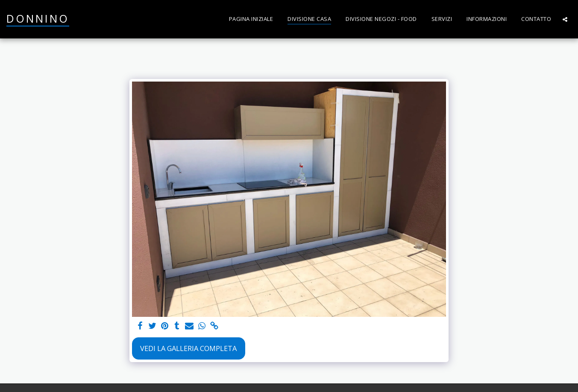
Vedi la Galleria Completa (188, 348)
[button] (565, 19)
